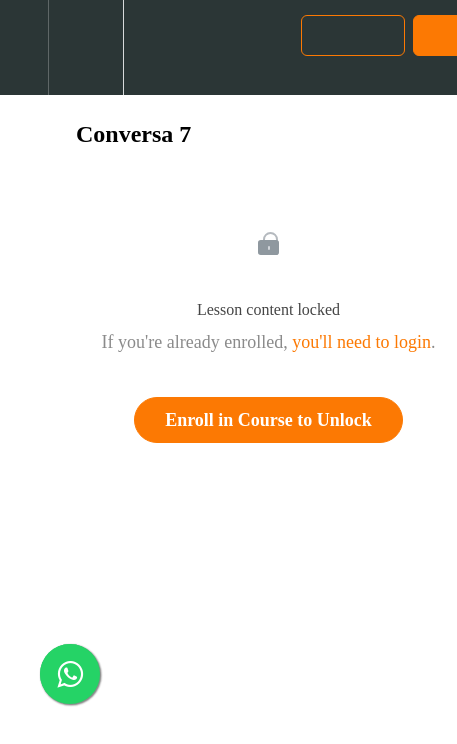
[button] (24, 47)
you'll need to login (361, 342)
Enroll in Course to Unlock (268, 420)
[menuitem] (85, 47)
